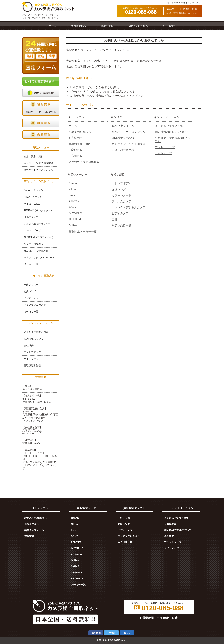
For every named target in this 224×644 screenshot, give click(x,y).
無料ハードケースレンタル (129, 132)
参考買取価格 (79, 26)
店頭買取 (77, 156)
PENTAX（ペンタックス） (39, 210)
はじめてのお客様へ (35, 518)
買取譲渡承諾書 (32, 365)
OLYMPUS (75, 213)
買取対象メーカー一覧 (83, 232)
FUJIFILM (75, 219)
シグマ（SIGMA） (34, 244)
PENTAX (74, 201)
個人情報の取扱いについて (172, 132)
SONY (72, 207)
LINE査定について (123, 138)
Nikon (72, 190)
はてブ (127, 633)
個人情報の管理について (178, 530)
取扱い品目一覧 (122, 226)
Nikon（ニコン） (33, 197)
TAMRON (76, 572)
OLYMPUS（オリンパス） (38, 224)
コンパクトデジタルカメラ (129, 207)
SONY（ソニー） (33, 217)
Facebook (96, 633)
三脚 (115, 219)
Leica (72, 195)
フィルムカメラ (122, 201)
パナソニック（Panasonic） (39, 257)
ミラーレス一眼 (122, 195)
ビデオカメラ (120, 213)
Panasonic (77, 578)
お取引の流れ (32, 524)
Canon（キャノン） (35, 190)
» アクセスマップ (33, 421)
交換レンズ (119, 190)
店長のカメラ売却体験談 (84, 162)
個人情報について (34, 339)
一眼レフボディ (122, 183)
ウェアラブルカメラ (35, 305)
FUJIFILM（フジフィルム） (39, 237)
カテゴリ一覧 (31, 312)
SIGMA (75, 566)
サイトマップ (163, 153)
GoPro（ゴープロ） (35, 231)
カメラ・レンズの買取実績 (38, 163)
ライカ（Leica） (33, 204)
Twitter (111, 633)
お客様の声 (169, 26)
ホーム (53, 26)
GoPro (73, 226)
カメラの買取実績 (123, 150)
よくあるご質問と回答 (169, 126)
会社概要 (29, 345)
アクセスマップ (165, 147)
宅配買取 (77, 150)
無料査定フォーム (123, 126)
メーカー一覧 (31, 264)
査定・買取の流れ (34, 156)
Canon (73, 183)
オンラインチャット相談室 (129, 144)
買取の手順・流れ (80, 144)
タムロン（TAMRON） (36, 251)
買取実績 (29, 536)
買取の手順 (107, 26)
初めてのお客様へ (138, 26)
